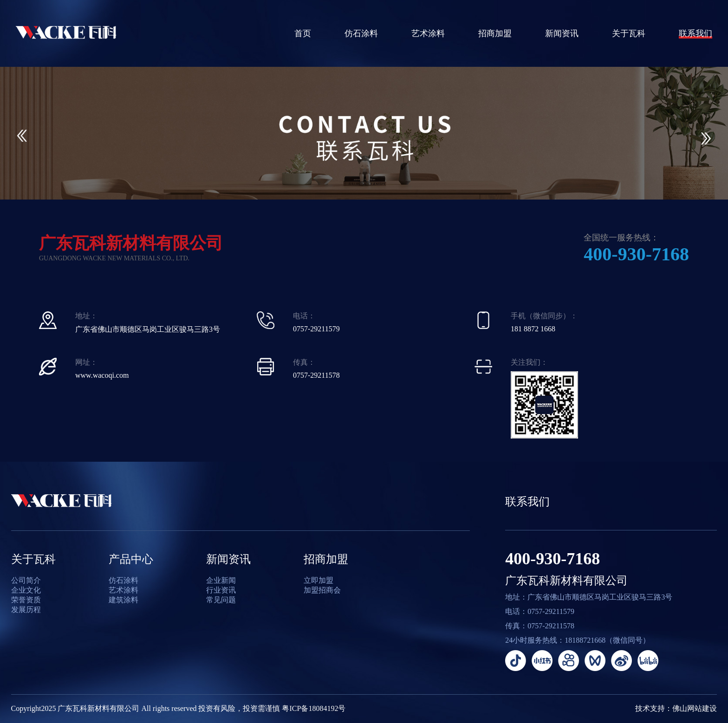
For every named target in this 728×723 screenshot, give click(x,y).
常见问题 (221, 600)
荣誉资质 (26, 600)
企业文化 (26, 590)
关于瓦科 (629, 33)
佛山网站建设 (695, 708)
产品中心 (131, 559)
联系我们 (695, 33)
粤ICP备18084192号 (314, 708)
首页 (303, 33)
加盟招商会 (322, 590)
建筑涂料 (123, 600)
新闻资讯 (562, 33)
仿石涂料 (361, 33)
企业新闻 (221, 580)
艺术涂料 (428, 33)
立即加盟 (318, 580)
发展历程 (26, 610)
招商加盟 (495, 33)
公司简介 (26, 580)
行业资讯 (221, 590)
